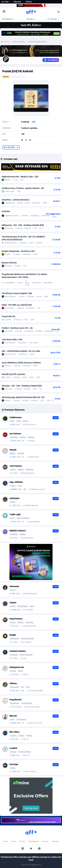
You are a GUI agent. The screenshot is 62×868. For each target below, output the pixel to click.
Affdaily (29, 2)
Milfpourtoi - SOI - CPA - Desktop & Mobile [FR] (23, 225)
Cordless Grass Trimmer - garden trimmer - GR (23, 188)
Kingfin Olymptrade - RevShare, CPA (18, 251)
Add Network (34, 841)
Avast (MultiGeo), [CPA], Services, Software (21, 363)
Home (7, 42)
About (14, 841)
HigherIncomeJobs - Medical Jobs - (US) (20, 177)
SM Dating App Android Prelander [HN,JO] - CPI (23, 397)
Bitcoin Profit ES (9, 263)
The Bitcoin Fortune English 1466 (17, 293)
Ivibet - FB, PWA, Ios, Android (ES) (17, 305)
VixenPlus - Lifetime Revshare (15, 200)
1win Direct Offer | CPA (12, 340)
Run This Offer (11, 147)
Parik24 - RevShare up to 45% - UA (17, 328)
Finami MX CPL (9, 316)
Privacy (22, 841)
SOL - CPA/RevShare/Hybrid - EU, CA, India (21, 351)
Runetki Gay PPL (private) (13, 374)
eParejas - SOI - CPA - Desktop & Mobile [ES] (22, 386)
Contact (45, 841)
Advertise (55, 841)
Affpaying (17, 2)
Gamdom (6, 211)
